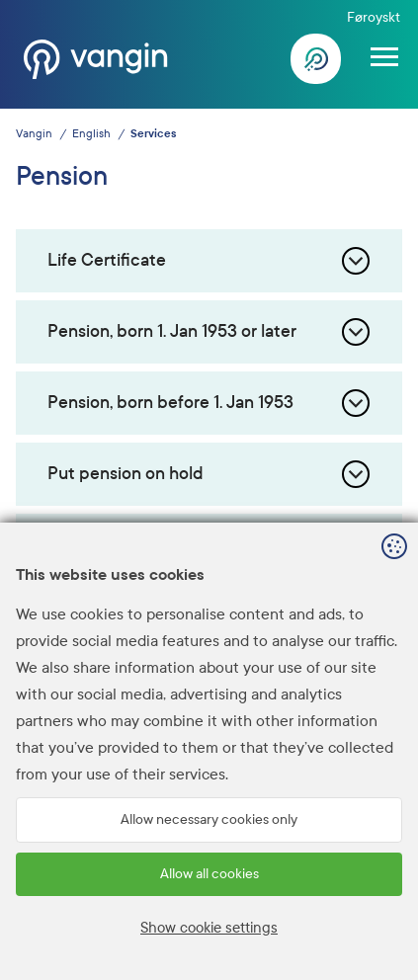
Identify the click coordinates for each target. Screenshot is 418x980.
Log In (316, 59)
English (91, 134)
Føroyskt (374, 17)
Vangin (34, 134)
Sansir (388, 951)
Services (153, 134)
